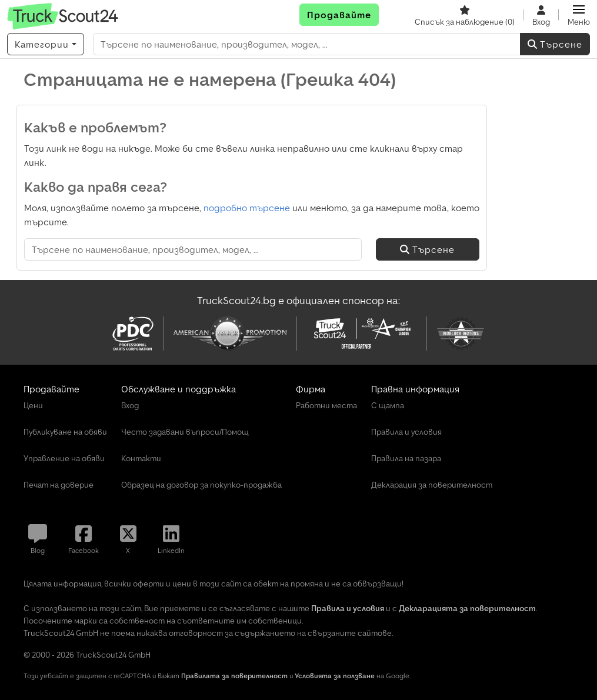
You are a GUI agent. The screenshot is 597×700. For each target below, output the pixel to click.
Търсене (555, 44)
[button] (579, 15)
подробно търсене (247, 208)
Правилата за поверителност (234, 676)
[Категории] (46, 44)
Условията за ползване (335, 676)
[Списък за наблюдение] (465, 15)
